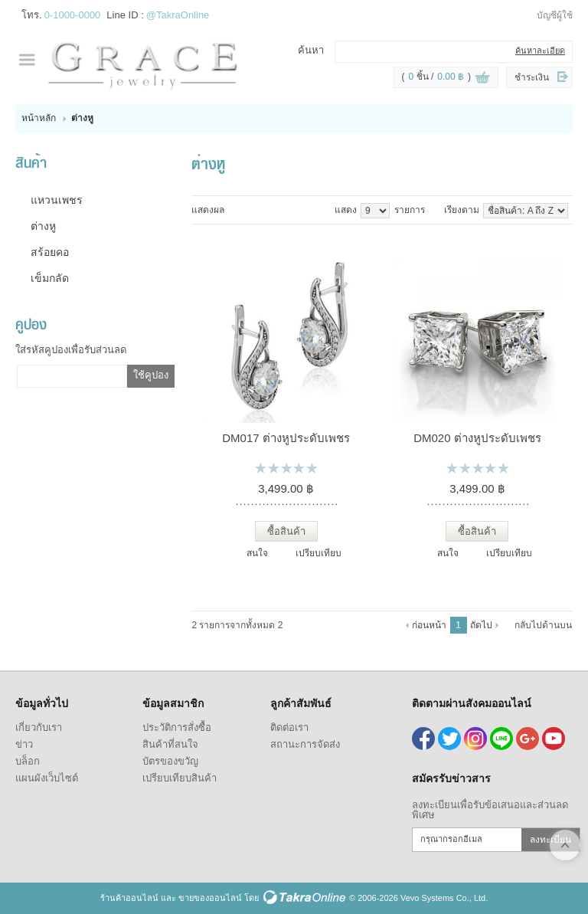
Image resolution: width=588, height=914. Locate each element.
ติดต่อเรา (289, 727)
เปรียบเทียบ (318, 553)
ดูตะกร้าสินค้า (482, 78)
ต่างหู (43, 226)
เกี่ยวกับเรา (39, 727)
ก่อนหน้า (429, 625)
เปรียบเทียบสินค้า (180, 778)
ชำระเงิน (532, 77)
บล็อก (28, 761)
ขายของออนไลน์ (210, 898)
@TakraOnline (178, 15)
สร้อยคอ (50, 252)
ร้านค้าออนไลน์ (129, 898)
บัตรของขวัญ (170, 761)
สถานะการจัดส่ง (305, 744)
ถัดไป (481, 625)
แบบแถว (250, 210)
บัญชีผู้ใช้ (555, 15)
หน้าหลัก (39, 118)
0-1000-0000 (73, 15)
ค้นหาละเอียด (540, 51)
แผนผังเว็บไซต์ (47, 778)
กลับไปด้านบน (543, 625)
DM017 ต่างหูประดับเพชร (286, 438)
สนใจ (257, 553)
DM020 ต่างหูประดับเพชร (477, 438)
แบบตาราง (266, 210)
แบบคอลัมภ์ (234, 210)
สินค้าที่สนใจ (170, 744)
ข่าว (24, 744)
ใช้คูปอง (151, 375)
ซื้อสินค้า (286, 531)
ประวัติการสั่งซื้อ (177, 727)
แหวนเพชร (57, 200)
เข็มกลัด (50, 278)
